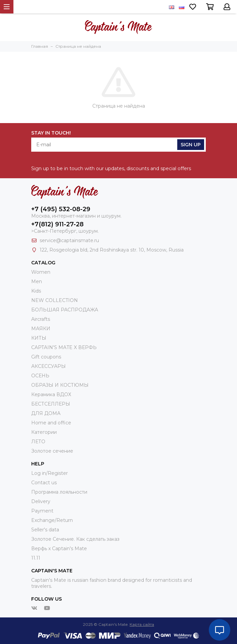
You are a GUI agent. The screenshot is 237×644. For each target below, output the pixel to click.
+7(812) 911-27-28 (57, 224)
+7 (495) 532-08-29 (61, 209)
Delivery (41, 501)
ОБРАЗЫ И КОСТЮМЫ (60, 385)
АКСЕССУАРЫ (49, 366)
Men (37, 281)
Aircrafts (41, 319)
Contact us (44, 483)
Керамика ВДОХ (51, 394)
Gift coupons (46, 357)
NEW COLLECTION (55, 300)
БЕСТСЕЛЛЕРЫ (51, 404)
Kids (36, 291)
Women (41, 272)
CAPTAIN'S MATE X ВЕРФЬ (64, 347)
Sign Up (191, 145)
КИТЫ (39, 338)
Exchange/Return (52, 520)
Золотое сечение (52, 451)
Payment (42, 511)
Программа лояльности (59, 492)
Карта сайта (142, 624)
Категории (44, 432)
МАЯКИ (41, 329)
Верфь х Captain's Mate (59, 548)
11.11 (36, 558)
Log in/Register (50, 473)
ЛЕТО (38, 442)
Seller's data (45, 530)
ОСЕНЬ (40, 376)
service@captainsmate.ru (69, 240)
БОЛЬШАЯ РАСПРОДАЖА (65, 310)
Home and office (51, 423)
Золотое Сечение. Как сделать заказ (75, 539)
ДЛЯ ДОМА (46, 413)
